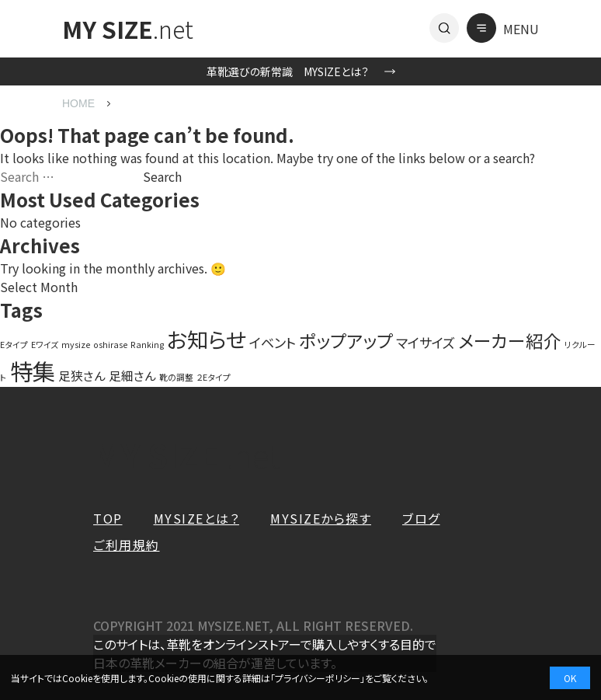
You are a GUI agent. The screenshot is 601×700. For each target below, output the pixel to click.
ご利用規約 (127, 545)
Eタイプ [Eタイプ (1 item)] (14, 345)
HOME (78, 103)
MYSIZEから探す (321, 518)
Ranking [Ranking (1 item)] (147, 345)
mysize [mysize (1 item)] (76, 345)
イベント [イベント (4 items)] (273, 342)
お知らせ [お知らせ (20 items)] (207, 339)
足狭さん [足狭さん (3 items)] (82, 375)
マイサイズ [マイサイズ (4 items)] (426, 342)
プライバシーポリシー (318, 678)
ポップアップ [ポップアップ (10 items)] (346, 341)
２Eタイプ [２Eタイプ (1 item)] (214, 377)
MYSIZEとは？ (197, 518)
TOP (108, 518)
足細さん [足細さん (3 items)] (132, 375)
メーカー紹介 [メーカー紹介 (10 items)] (510, 341)
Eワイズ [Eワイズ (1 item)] (45, 345)
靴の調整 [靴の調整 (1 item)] (176, 377)
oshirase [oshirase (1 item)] (110, 345)
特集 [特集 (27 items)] (33, 371)
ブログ (421, 518)
